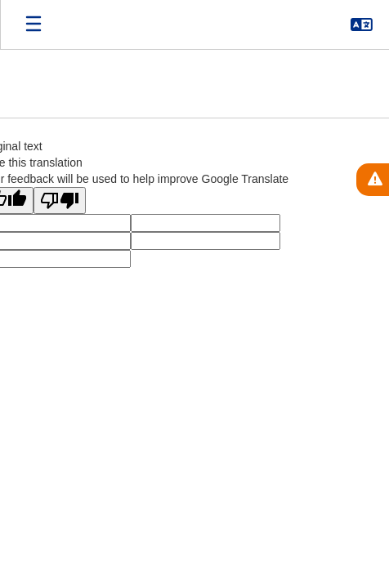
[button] (362, 24)
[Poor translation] (60, 200)
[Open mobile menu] (34, 24)
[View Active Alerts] (373, 180)
